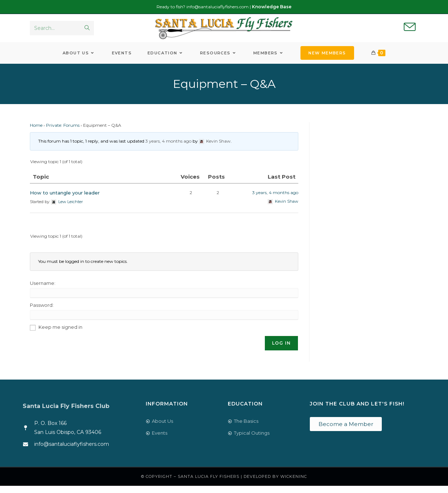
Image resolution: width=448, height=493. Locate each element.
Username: (43, 290)
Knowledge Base (272, 7)
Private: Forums (63, 132)
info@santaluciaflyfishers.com (218, 7)
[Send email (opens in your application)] (410, 31)
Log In (281, 350)
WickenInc (294, 484)
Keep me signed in (60, 334)
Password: (42, 312)
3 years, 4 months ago (168, 148)
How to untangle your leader (65, 200)
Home (36, 132)
